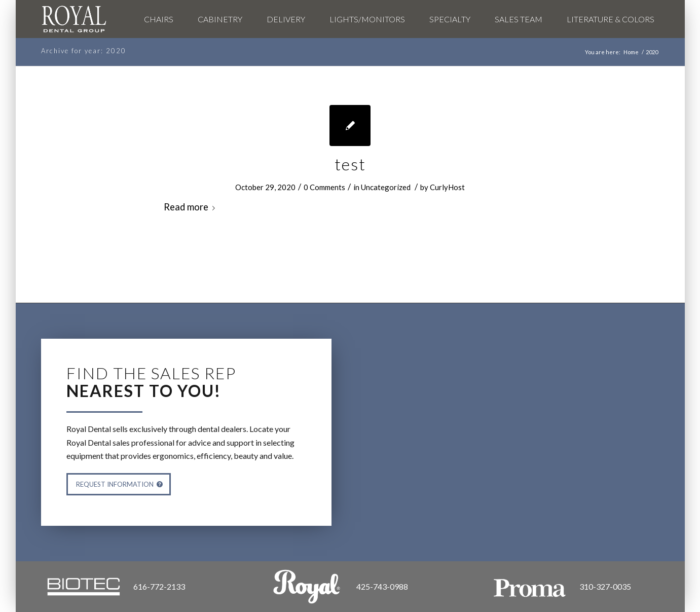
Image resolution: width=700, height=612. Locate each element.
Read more (191, 207)
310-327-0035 (605, 586)
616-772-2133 (159, 586)
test (350, 164)
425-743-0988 (382, 586)
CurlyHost (447, 187)
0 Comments (324, 187)
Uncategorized (386, 187)
